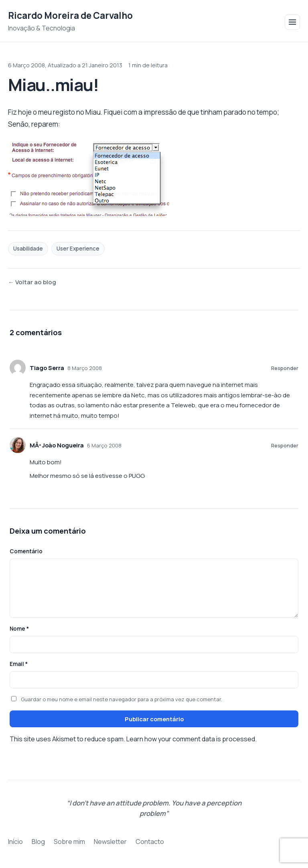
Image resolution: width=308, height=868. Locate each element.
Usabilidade (28, 249)
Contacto (150, 842)
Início (15, 842)
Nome (19, 629)
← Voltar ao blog (32, 282)
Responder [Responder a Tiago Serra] (285, 368)
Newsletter (110, 842)
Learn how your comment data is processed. (191, 739)
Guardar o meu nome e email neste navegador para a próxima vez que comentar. (122, 699)
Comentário (26, 551)
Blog (38, 842)
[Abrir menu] (292, 22)
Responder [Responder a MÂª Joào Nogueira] (285, 445)
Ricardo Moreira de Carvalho (70, 15)
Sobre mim (69, 842)
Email (19, 664)
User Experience (78, 249)
